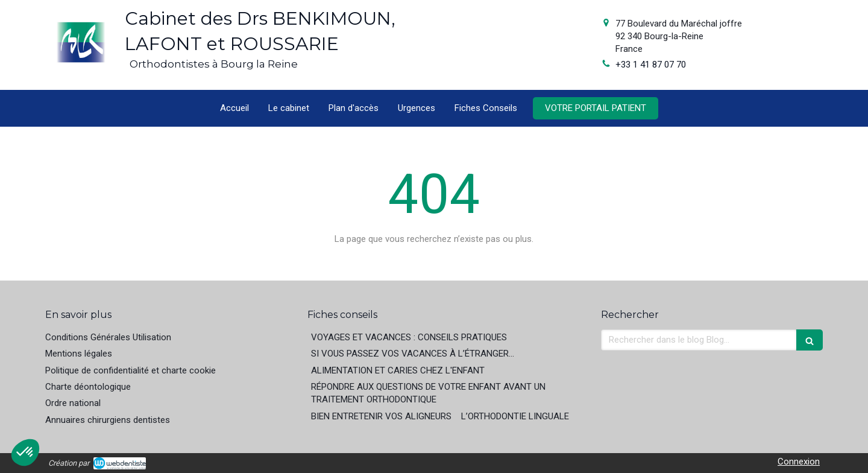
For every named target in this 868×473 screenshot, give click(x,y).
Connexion (799, 462)
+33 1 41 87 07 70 (651, 65)
